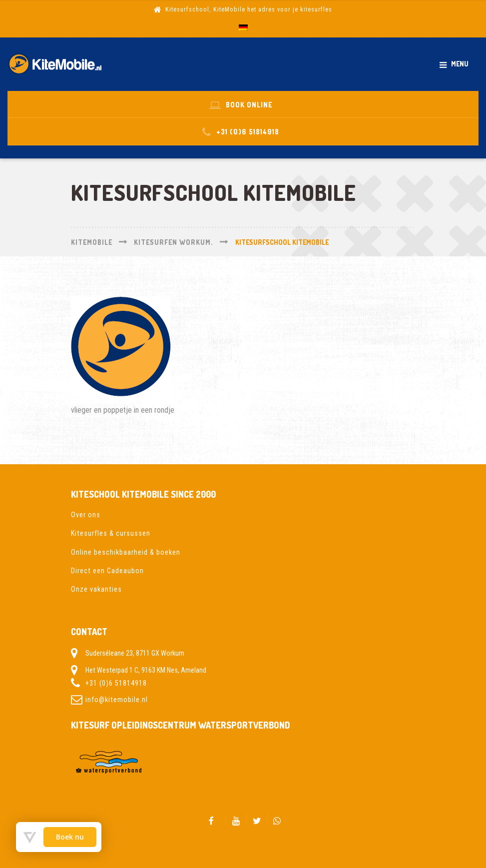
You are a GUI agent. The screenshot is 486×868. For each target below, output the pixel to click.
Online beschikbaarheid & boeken (126, 552)
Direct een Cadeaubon (107, 571)
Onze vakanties (96, 589)
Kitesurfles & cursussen (111, 533)
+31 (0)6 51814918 (116, 683)
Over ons (86, 515)
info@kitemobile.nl (117, 700)
